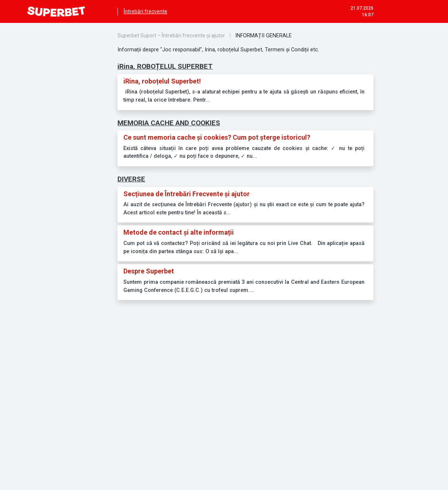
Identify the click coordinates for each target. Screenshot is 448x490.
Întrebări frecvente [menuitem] (146, 11)
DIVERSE (131, 179)
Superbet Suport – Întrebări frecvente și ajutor (171, 35)
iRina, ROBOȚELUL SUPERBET (165, 66)
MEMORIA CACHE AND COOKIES (169, 123)
